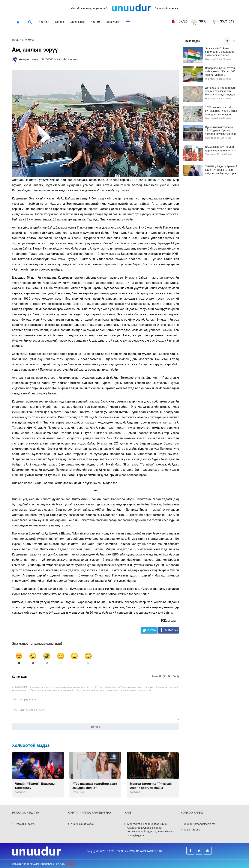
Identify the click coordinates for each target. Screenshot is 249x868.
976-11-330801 (193, 830)
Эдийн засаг (77, 22)
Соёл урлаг (112, 22)
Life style (28, 40)
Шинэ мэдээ (192, 41)
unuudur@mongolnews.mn (199, 824)
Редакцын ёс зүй (25, 824)
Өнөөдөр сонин (29, 59)
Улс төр (59, 22)
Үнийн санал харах (83, 824)
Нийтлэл (44, 22)
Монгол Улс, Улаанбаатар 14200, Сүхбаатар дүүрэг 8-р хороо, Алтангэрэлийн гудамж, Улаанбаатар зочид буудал (151, 830)
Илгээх (96, 727)
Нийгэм (95, 22)
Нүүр (15, 40)
